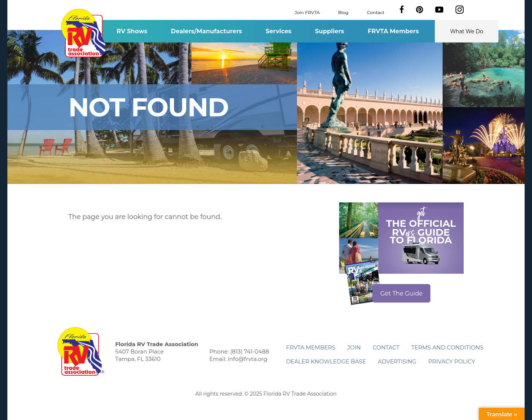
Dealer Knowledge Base (326, 361)
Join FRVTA (307, 12)
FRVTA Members (393, 31)
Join (354, 347)
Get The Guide (401, 293)
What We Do (467, 31)
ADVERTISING (397, 361)
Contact (376, 12)
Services (279, 31)
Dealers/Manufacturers (207, 31)
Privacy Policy (452, 361)
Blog (343, 12)
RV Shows (132, 31)
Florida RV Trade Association (84, 33)
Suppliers (330, 31)
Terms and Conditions (447, 347)
